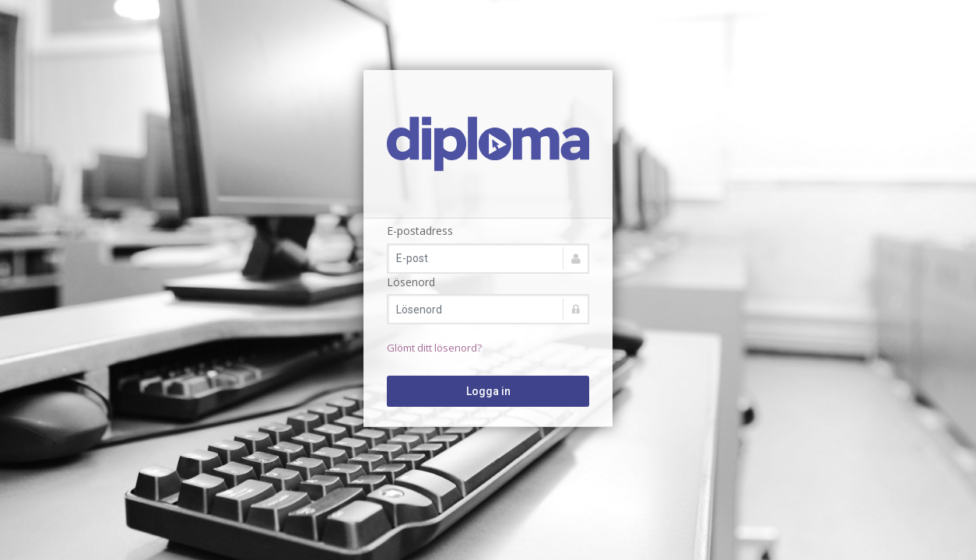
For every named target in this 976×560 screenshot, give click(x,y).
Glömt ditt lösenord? (434, 348)
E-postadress (420, 231)
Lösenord (411, 282)
